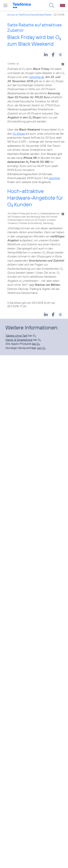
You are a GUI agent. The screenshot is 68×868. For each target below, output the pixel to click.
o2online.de (36, 77)
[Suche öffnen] (52, 5)
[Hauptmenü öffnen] (5, 5)
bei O (36, 344)
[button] (46, 54)
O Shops (19, 134)
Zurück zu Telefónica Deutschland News (29, 15)
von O (41, 348)
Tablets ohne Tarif (17, 336)
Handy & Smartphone (19, 340)
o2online (54, 178)
